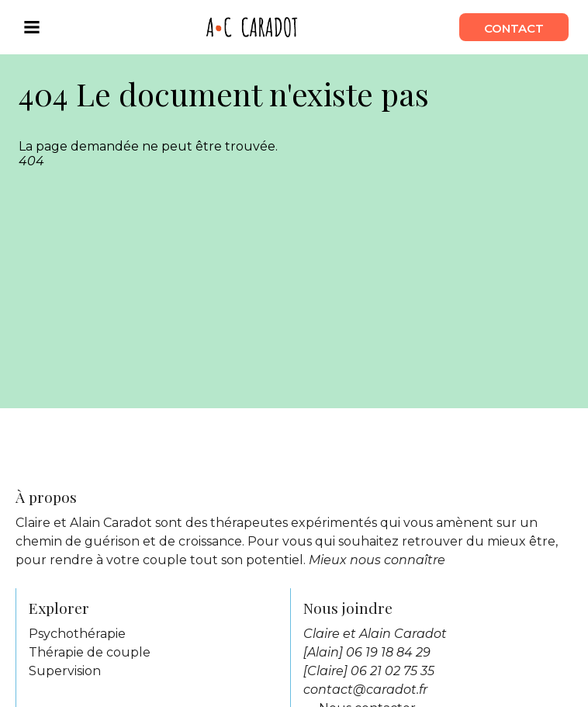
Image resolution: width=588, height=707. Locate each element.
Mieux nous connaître (377, 560)
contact (514, 27)
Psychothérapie (77, 634)
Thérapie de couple (90, 652)
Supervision (65, 671)
